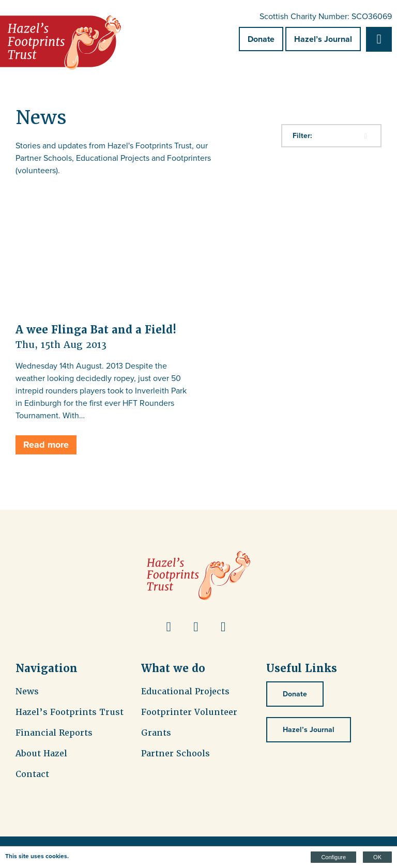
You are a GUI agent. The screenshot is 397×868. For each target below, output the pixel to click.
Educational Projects (185, 691)
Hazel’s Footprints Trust (70, 712)
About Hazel (41, 753)
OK (377, 857)
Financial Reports (54, 733)
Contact (32, 774)
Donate (261, 39)
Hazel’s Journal (323, 39)
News (27, 691)
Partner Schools (175, 753)
